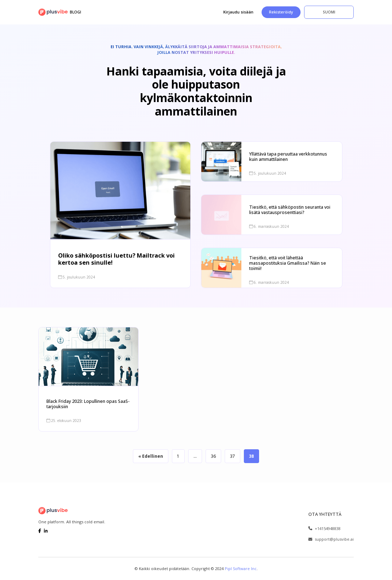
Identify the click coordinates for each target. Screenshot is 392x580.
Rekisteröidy (281, 12)
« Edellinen (150, 456)
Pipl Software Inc (241, 568)
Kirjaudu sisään (238, 12)
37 (233, 456)
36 (214, 456)
